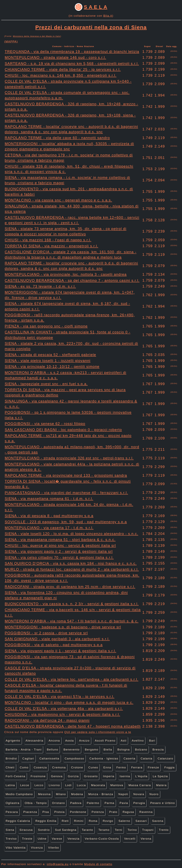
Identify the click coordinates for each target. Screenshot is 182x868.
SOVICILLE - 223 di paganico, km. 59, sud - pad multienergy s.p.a (66, 522)
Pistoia (60, 812)
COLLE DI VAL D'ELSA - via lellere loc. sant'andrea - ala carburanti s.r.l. (72, 679)
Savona (158, 821)
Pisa (46, 812)
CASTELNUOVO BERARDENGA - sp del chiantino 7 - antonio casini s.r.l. (72, 280)
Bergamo (92, 750)
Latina (10, 785)
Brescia (158, 750)
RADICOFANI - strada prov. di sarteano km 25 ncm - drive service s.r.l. (70, 587)
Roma (93, 821)
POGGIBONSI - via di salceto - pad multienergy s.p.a (54, 645)
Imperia (109, 776)
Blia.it (108, 16)
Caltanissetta (49, 758)
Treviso (11, 839)
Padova (76, 803)
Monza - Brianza (101, 794)
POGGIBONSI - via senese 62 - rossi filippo (45, 424)
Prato (113, 812)
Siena (10, 830)
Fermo (121, 767)
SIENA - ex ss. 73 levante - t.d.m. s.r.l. (40, 286)
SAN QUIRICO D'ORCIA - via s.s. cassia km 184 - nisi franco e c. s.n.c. (71, 563)
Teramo (104, 830)
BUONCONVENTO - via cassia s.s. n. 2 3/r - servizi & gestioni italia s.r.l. (72, 604)
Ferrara (137, 767)
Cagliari (28, 758)
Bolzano (141, 750)
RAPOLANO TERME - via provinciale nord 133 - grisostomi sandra (66, 475)
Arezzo (84, 741)
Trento (164, 830)
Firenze (153, 767)
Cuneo (93, 767)
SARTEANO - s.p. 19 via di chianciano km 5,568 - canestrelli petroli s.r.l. (72, 64)
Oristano (58, 803)
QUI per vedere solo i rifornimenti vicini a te (98, 732)
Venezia (73, 839)
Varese (57, 839)
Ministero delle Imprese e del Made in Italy (37, 36)
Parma (109, 803)
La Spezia (160, 776)
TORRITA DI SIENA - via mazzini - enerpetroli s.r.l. (51, 246)
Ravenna (146, 812)
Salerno (124, 821)
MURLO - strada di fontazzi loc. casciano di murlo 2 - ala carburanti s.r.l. (72, 569)
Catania (146, 758)
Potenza (98, 812)
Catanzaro (165, 758)
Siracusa (26, 830)
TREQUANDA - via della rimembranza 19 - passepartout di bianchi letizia (72, 52)
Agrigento (13, 741)
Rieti (65, 821)
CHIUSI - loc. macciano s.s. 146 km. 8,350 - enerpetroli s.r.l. (61, 75)
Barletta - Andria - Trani (24, 750)
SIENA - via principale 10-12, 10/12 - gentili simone (52, 367)
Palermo (93, 803)
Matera (161, 785)
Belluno (53, 750)
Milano (61, 794)
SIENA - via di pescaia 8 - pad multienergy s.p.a (49, 516)
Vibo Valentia (16, 848)
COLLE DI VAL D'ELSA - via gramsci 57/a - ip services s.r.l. (60, 697)
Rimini (79, 821)
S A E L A (96, 7)
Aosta (70, 741)
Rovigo (108, 821)
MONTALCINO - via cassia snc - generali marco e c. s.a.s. (58, 200)
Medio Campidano (19, 794)
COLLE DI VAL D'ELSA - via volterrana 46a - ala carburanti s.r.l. (64, 709)
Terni (119, 830)
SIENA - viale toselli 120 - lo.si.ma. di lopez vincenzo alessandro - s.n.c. (71, 534)
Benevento (72, 750)
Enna (107, 767)
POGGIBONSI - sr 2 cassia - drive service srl (46, 633)
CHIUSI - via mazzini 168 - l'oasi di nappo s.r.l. (48, 240)
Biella (108, 750)
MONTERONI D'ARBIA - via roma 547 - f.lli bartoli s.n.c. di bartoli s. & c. (72, 621)
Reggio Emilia (46, 821)
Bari (152, 741)
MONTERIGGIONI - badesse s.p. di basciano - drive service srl (63, 627)
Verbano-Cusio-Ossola (102, 839)
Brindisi (11, 758)
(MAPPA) (11, 42)
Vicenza (37, 848)
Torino (132, 830)
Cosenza (40, 767)
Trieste (27, 839)
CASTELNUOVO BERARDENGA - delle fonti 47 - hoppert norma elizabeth (73, 726)
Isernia (125, 776)
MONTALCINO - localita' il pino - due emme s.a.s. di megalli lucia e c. (69, 702)
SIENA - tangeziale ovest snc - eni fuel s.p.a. (46, 384)
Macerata (98, 785)
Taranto (87, 830)
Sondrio (44, 830)
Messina (44, 794)
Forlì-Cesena (15, 776)
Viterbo (54, 848)
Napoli (123, 794)
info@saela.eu (58, 864)
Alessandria (34, 741)
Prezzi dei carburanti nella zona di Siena (91, 27)
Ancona (54, 741)
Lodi (68, 785)
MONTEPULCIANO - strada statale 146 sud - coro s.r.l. (55, 57)
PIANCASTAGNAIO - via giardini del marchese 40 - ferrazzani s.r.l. (66, 493)
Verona (146, 839)
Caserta (129, 758)
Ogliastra (13, 803)
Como (24, 767)
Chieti (10, 767)
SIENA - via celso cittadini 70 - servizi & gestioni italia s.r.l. (59, 557)
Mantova (117, 785)
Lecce (25, 785)
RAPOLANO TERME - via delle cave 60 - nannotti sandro (57, 138)
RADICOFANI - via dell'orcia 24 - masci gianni (47, 720)
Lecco (39, 785)
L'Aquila (141, 776)
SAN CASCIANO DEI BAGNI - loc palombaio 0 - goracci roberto (63, 430)
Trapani (148, 830)
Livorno (54, 785)
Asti (124, 741)
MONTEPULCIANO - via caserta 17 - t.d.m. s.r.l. (49, 528)
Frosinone (38, 776)
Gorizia (73, 776)
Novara (139, 794)
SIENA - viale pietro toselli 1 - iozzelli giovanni (48, 361)
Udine (42, 839)
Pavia (124, 803)
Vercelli (130, 839)
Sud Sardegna (66, 830)
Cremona (59, 767)
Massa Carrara (140, 785)
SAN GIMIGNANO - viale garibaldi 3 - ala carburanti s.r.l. (57, 639)
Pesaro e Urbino (163, 803)
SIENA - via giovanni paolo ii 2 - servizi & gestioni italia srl (59, 551)
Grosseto (91, 776)
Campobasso (74, 758)
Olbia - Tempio (36, 803)
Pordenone (78, 812)
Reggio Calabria (18, 821)
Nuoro (154, 794)
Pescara (12, 812)
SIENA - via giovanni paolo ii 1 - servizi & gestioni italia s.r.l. (60, 651)
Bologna (124, 750)
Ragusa (128, 812)
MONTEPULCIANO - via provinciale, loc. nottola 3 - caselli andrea (66, 274)
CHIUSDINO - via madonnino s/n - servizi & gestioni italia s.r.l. (62, 714)
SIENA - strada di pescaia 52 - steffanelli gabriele (50, 355)
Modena (77, 794)
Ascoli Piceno (105, 741)
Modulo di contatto (98, 864)
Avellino (138, 741)
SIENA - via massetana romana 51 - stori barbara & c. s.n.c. (60, 540)
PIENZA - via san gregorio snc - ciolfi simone (46, 326)
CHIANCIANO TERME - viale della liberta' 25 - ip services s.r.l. (63, 69)
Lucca (81, 785)
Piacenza (30, 812)
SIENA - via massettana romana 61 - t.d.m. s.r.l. (49, 499)
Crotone (77, 767)
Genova (57, 776)
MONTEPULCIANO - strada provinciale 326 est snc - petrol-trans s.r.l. (69, 458)
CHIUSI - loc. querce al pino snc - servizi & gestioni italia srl (60, 545)
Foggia (170, 767)
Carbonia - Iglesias (104, 758)
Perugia (139, 803)
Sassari (141, 821)
